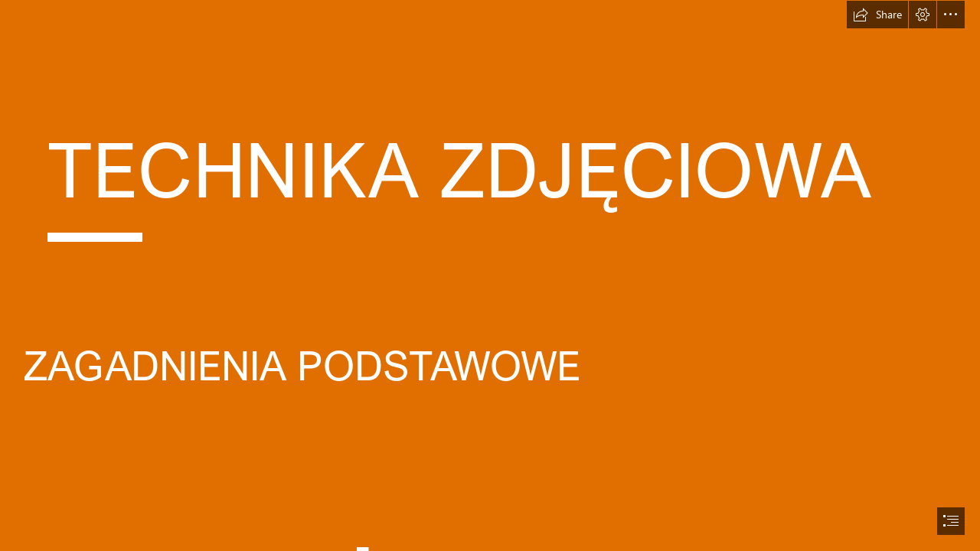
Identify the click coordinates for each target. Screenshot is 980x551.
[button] (877, 15)
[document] (490, 275)
